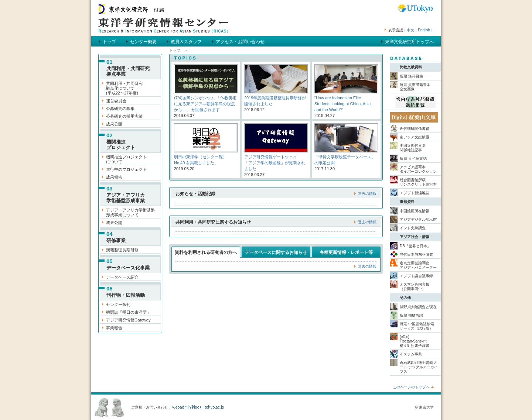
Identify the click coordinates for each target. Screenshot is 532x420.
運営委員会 (116, 101)
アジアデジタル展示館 (418, 219)
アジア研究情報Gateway (128, 320)
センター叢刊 (118, 304)
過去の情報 (367, 194)
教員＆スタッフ (186, 42)
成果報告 (114, 177)
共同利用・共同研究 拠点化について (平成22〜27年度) (124, 88)
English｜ (426, 30)
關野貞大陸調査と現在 (418, 307)
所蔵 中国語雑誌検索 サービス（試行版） (417, 326)
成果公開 (114, 124)
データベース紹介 (122, 277)
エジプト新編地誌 (415, 193)
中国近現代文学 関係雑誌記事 (413, 148)
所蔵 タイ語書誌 (413, 159)
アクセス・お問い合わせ (240, 42)
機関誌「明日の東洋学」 (128, 312)
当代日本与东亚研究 (416, 254)
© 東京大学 (424, 407)
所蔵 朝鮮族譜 (411, 315)
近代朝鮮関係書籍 (415, 129)
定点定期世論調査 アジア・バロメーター (418, 265)
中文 (410, 30)
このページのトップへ (411, 387)
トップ (109, 42)
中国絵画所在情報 (415, 211)
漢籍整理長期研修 (122, 250)
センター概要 (143, 42)
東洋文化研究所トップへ (409, 42)
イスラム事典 (411, 354)
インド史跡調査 (413, 228)
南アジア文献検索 (415, 137)
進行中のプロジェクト (126, 169)
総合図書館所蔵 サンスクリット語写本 (418, 182)
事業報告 (114, 328)
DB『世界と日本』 (415, 246)
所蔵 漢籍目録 (411, 76)
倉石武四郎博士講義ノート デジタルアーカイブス (419, 367)
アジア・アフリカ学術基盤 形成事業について (130, 212)
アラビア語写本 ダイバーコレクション (418, 169)
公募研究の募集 (120, 109)
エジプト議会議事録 (416, 276)
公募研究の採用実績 (124, 116)
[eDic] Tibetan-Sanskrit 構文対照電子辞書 (415, 341)
